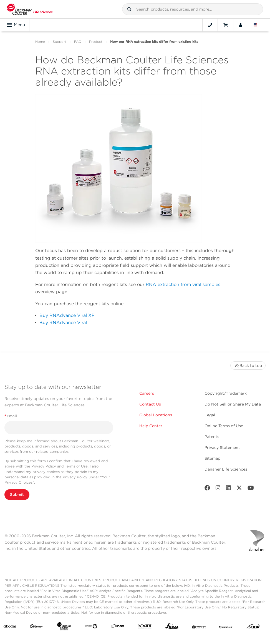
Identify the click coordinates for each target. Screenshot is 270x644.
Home (40, 42)
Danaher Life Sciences (226, 469)
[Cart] (225, 25)
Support (60, 42)
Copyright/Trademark (226, 393)
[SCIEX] (253, 627)
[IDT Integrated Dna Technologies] (145, 627)
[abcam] (10, 627)
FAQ (78, 42)
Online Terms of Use (224, 426)
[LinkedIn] (228, 489)
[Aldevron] (37, 627)
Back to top (248, 365)
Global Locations (156, 415)
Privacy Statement (222, 447)
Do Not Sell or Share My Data (233, 404)
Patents (212, 437)
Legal (210, 415)
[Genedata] (91, 627)
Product (96, 42)
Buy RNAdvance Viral (63, 323)
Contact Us (150, 404)
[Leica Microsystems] (172, 627)
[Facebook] (207, 489)
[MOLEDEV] (199, 627)
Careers (147, 393)
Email (11, 416)
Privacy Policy (44, 466)
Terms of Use (76, 466)
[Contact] (210, 25)
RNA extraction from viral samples (183, 284)
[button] (129, 9)
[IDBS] (118, 627)
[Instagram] (218, 489)
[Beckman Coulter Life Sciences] (64, 627)
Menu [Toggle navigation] (16, 25)
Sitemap (212, 458)
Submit (17, 494)
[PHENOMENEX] (226, 627)
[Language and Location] (256, 25)
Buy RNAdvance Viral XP (67, 315)
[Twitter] (239, 489)
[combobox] (193, 9)
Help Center (151, 426)
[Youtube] (251, 489)
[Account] (241, 25)
